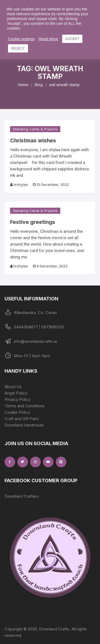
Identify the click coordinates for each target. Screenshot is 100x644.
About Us (13, 387)
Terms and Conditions (25, 406)
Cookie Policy (17, 412)
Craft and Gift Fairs (22, 419)
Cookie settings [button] (21, 39)
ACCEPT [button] (72, 39)
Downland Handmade (24, 425)
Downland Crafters (22, 496)
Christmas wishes (33, 140)
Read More (48, 39)
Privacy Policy (17, 399)
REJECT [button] (18, 48)
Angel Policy (16, 393)
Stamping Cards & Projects (35, 129)
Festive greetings (33, 222)
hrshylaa (21, 184)
